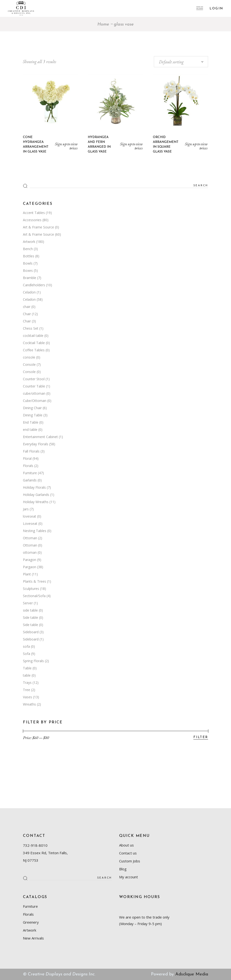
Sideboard (31, 632)
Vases (27, 697)
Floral (27, 458)
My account (129, 877)
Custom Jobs (130, 861)
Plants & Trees (34, 581)
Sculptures (31, 589)
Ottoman (30, 538)
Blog (123, 869)
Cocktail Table (34, 343)
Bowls (28, 263)
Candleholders (34, 285)
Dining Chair (32, 408)
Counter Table (34, 386)
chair (27, 307)
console (29, 357)
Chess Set (31, 328)
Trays (27, 683)
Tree (27, 690)
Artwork (29, 242)
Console (29, 364)
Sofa (27, 654)
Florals (28, 466)
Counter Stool (34, 379)
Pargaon (30, 567)
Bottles (29, 256)
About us (126, 845)
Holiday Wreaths (36, 502)
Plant (27, 574)
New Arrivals (33, 938)
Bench (28, 249)
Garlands (30, 480)
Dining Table (33, 415)
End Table (31, 422)
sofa (26, 646)
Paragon (30, 560)
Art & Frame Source (38, 227)
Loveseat (30, 523)
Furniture (30, 473)
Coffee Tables (34, 350)
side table (30, 610)
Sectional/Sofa (34, 596)
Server (28, 603)
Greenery (31, 922)
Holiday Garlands (36, 495)
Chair (27, 314)
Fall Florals (31, 451)
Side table (31, 617)
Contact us (128, 853)
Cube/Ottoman (35, 401)
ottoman (30, 552)
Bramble (30, 278)
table (27, 675)
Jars (26, 509)
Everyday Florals (36, 444)
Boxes (28, 270)
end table (30, 430)
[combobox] (181, 62)
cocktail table (33, 336)
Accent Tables (34, 213)
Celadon (29, 292)
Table (27, 668)
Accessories (32, 220)
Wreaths (29, 704)
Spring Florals (33, 661)
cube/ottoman (34, 393)
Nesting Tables (35, 531)
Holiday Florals (34, 487)
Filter (201, 737)
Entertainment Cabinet (40, 437)
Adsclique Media (192, 974)
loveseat (30, 516)
